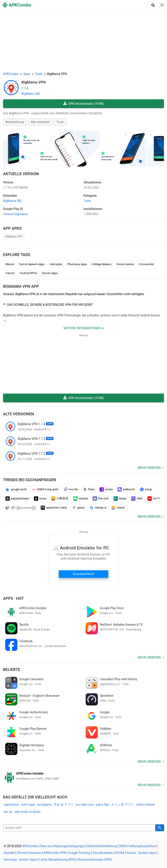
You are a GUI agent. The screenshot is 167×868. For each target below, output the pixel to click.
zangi (146, 489)
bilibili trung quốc (45, 489)
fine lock (101, 499)
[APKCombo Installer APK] (83, 776)
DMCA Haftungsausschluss (138, 846)
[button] (153, 5)
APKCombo (11, 74)
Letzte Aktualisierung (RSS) (57, 860)
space (78, 508)
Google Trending (79, 853)
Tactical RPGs (28, 273)
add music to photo (27, 812)
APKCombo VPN (55, 853)
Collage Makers (102, 264)
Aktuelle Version (21, 174)
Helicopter (56, 264)
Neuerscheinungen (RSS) (95, 860)
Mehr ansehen (149, 468)
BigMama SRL (31, 94)
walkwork (126, 489)
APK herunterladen (83, 104)
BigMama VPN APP (21, 286)
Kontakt (9, 853)
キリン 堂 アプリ (123, 805)
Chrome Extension (29, 853)
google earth (16, 489)
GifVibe (119, 853)
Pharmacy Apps (77, 264)
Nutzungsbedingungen (70, 846)
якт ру (8, 812)
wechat (81, 499)
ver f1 (154, 499)
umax (40, 499)
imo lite (71, 489)
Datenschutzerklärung (102, 846)
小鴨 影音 (60, 499)
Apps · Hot (13, 598)
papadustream (17, 499)
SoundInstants (102, 853)
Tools (60, 122)
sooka (106, 489)
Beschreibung (15, 122)
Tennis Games (125, 264)
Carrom (10, 273)
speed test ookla (54, 508)
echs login (28, 805)
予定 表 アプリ (64, 805)
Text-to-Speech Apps (32, 264)
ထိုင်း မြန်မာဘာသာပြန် (21, 508)
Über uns (46, 846)
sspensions (11, 805)
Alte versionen (40, 122)
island (118, 508)
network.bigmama (15, 214)
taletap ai (98, 508)
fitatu (89, 489)
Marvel (10, 264)
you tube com (85, 805)
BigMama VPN (34, 82)
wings (120, 499)
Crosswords (146, 264)
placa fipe (102, 805)
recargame (44, 805)
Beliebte (12, 669)
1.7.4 (16, 188)
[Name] (79, 828)
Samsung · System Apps (20, 860)
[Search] (160, 828)
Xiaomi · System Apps (141, 853)
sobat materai (145, 805)
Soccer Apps (50, 273)
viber (137, 499)
